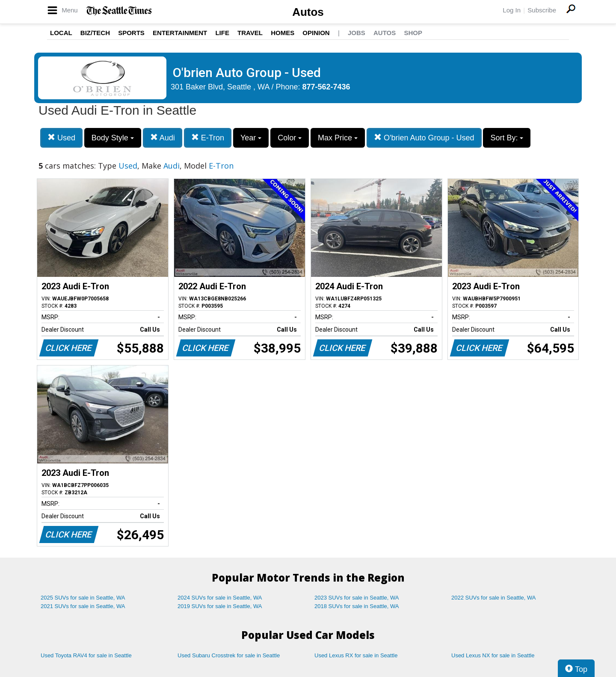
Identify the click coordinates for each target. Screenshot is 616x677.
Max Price (338, 138)
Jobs (357, 33)
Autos (308, 12)
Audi (163, 138)
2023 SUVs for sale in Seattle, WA (357, 598)
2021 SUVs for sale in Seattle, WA (83, 606)
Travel (250, 33)
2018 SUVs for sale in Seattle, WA (357, 606)
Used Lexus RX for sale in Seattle (356, 655)
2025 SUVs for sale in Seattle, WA (83, 598)
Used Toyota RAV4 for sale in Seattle (86, 655)
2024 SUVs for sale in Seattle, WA (220, 598)
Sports (131, 33)
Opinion (316, 33)
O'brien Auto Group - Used (424, 138)
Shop (413, 33)
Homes (283, 33)
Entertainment (180, 33)
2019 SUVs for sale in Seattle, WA (220, 606)
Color (290, 138)
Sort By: (507, 138)
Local (61, 33)
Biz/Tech (95, 33)
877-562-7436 (326, 87)
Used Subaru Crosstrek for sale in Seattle (229, 655)
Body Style (113, 138)
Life (222, 33)
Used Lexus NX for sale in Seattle (493, 655)
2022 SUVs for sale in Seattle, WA (494, 598)
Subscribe (542, 10)
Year (251, 138)
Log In (512, 10)
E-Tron (208, 138)
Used (61, 138)
